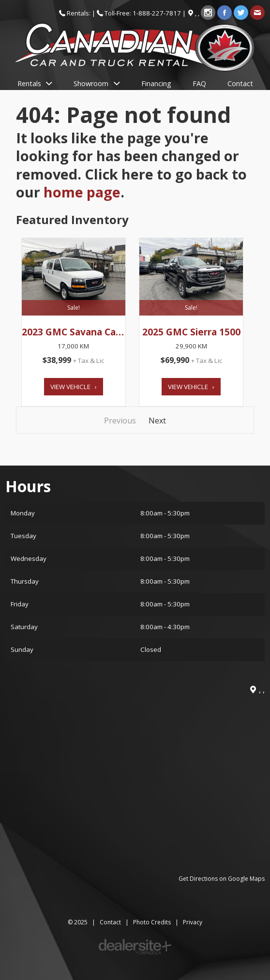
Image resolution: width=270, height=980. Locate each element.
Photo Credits (152, 922)
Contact (110, 922)
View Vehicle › (74, 387)
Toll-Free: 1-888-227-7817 (143, 13)
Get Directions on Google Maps (222, 879)
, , (198, 13)
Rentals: (79, 13)
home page (82, 192)
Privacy (193, 922)
